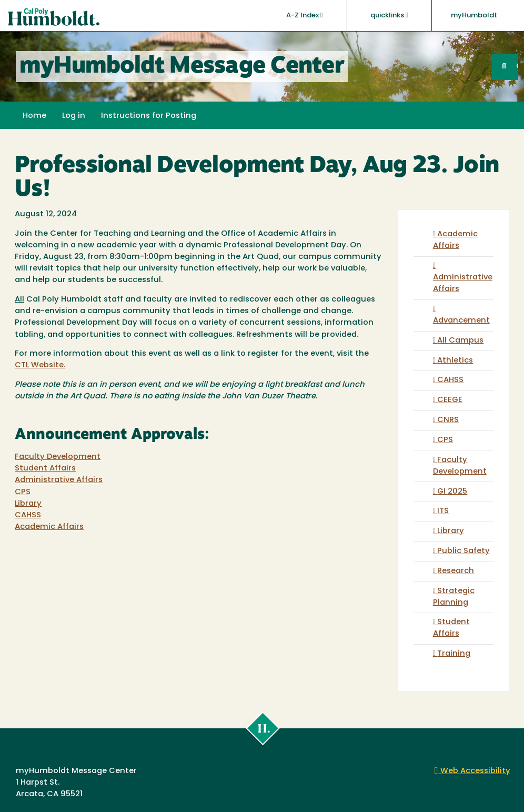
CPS (23, 492)
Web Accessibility (472, 771)
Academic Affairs (49, 527)
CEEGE (450, 400)
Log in (74, 116)
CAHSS (28, 515)
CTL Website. (40, 365)
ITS (443, 511)
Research (456, 571)
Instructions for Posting (149, 116)
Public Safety (463, 551)
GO (517, 67)
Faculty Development (58, 457)
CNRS (448, 420)
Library (28, 504)
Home (34, 116)
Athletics (455, 361)
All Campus (460, 341)
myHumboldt (474, 16)
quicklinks (389, 15)
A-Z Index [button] (305, 15)
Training (454, 654)
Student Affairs (45, 469)
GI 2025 (452, 492)
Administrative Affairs (59, 480)
